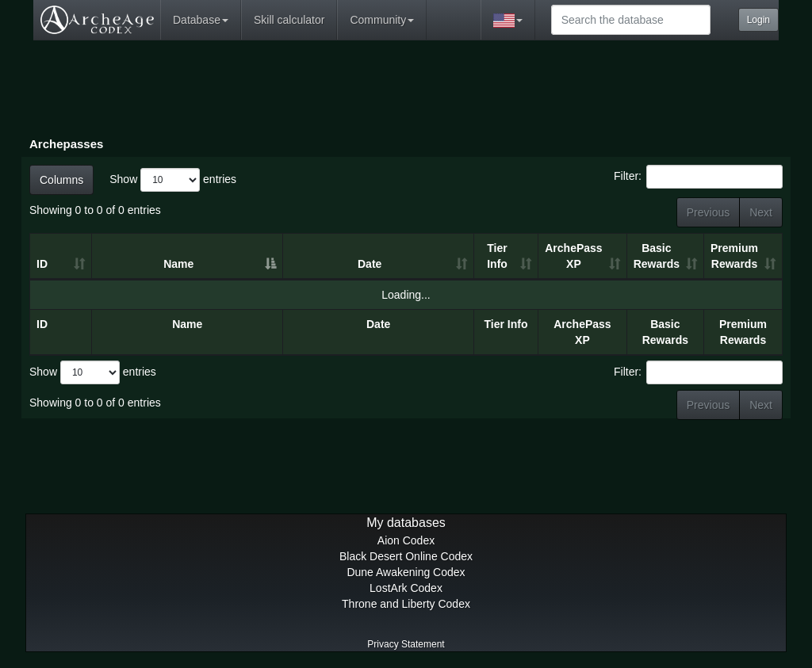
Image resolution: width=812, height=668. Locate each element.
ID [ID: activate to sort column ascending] (42, 264)
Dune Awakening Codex (406, 572)
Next (761, 212)
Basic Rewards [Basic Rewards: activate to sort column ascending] (657, 256)
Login (758, 20)
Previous (708, 212)
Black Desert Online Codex (406, 556)
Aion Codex (406, 540)
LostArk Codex (406, 588)
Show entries (173, 180)
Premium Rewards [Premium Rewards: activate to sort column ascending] (734, 256)
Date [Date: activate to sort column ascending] (370, 264)
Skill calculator (289, 20)
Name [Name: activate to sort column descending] (178, 264)
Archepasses (66, 144)
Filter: (698, 177)
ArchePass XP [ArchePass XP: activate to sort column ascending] (573, 256)
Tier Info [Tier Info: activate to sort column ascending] (497, 256)
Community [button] (382, 20)
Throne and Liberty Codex (406, 604)
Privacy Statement (406, 644)
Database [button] (201, 20)
